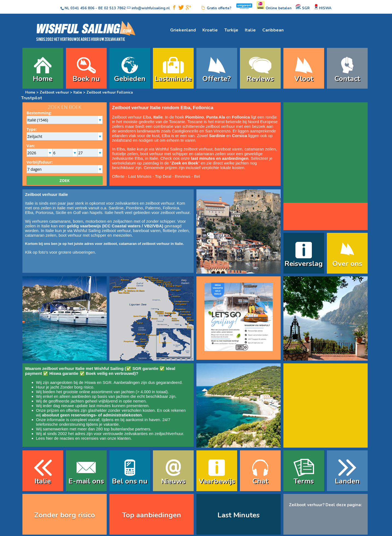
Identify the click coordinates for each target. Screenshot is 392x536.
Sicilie (61, 212)
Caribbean (273, 30)
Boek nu (86, 79)
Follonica (171, 208)
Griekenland (183, 30)
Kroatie (210, 30)
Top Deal (163, 176)
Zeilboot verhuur (54, 92)
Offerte (118, 176)
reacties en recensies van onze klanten (95, 438)
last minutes (100, 406)
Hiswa (90, 382)
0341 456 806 (82, 8)
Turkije (231, 30)
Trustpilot (32, 98)
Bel (197, 176)
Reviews (260, 79)
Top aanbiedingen (152, 515)
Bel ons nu (130, 481)
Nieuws (173, 481)
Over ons (347, 264)
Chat (260, 481)
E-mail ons (86, 481)
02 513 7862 (115, 8)
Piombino (134, 208)
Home (43, 79)
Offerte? (217, 79)
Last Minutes (140, 176)
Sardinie (116, 208)
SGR (107, 382)
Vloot (304, 79)
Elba (29, 212)
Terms (304, 481)
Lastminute (173, 79)
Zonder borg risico (77, 387)
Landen (347, 481)
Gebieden (130, 79)
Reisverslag (304, 264)
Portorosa (44, 212)
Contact (347, 79)
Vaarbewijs (217, 481)
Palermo (153, 208)
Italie (250, 30)
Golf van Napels (88, 212)
